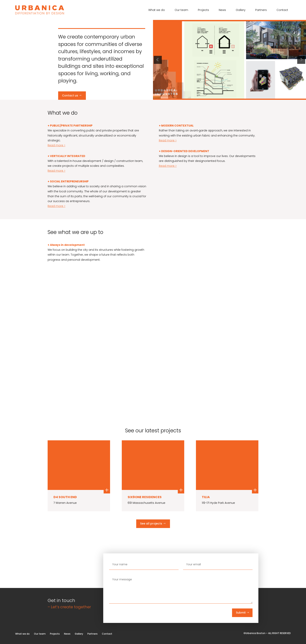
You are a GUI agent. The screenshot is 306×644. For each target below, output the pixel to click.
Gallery (241, 10)
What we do (157, 10)
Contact (282, 10)
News (222, 10)
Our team (181, 10)
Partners (261, 10)
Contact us (70, 95)
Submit (241, 613)
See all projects (151, 524)
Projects (203, 10)
